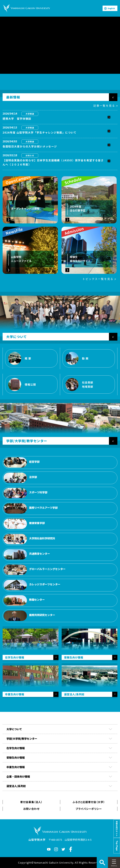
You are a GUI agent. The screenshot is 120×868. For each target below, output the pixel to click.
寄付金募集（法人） (31, 802)
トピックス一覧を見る (98, 279)
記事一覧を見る (104, 106)
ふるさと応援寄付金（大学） (89, 802)
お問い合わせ (31, 809)
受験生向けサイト (117, 829)
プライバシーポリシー (89, 809)
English (111, 8)
